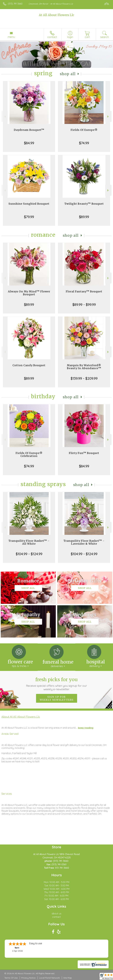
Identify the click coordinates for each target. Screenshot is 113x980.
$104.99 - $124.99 (29, 554)
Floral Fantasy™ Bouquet (84, 291)
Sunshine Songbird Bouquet (29, 204)
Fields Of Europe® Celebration (29, 454)
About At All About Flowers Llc (21, 717)
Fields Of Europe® (84, 130)
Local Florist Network (49, 978)
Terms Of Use (11, 978)
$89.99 (84, 217)
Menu (11, 37)
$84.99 (29, 143)
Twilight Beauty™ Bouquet (84, 204)
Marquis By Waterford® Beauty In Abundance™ (84, 367)
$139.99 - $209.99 (84, 378)
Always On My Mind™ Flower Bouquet (29, 293)
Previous (5, 117)
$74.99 (84, 143)
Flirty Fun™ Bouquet (84, 453)
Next (108, 117)
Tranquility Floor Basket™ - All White (29, 542)
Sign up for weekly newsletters (57, 698)
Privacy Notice (28, 978)
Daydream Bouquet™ (29, 130)
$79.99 (29, 217)
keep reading (86, 728)
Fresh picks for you (57, 684)
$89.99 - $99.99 (84, 305)
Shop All (68, 74)
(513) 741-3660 (15, 4)
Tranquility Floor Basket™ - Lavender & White (84, 542)
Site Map (68, 978)
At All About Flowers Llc (56, 15)
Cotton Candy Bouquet (29, 365)
